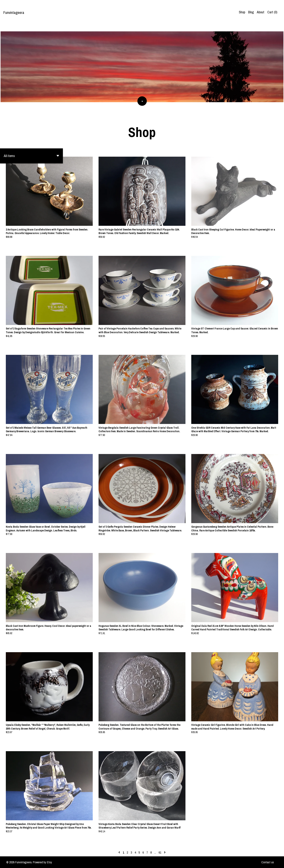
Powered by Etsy (42, 862)
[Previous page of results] (120, 852)
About (261, 12)
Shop (242, 12)
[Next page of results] (165, 852)
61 (160, 852)
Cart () (272, 12)
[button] (31, 156)
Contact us (268, 862)
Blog (251, 12)
